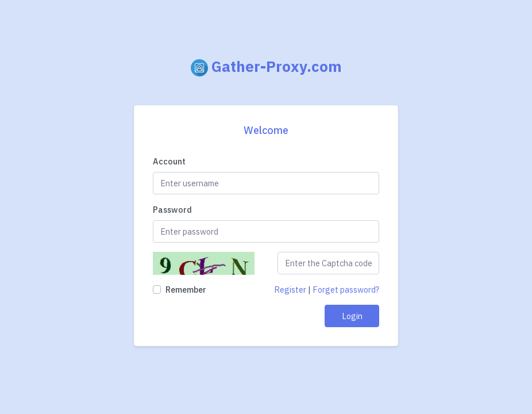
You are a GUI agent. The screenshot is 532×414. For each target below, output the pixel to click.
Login (352, 316)
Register (290, 290)
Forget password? (346, 290)
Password (172, 210)
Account (169, 161)
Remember (186, 290)
